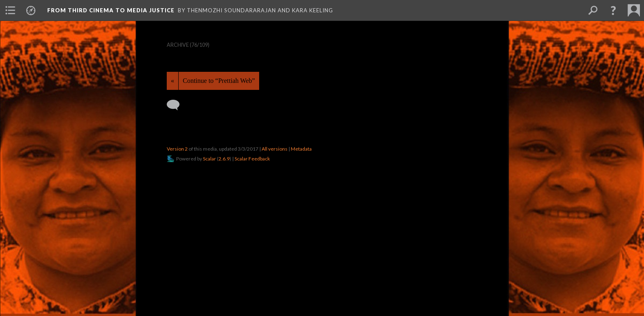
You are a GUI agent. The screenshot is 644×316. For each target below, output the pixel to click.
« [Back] (172, 81)
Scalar (209, 159)
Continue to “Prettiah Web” (219, 81)
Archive (178, 45)
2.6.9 (224, 159)
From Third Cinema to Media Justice (111, 10)
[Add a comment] (177, 105)
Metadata (301, 149)
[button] (613, 10)
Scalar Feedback (252, 159)
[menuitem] (10, 10)
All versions (275, 149)
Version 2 (177, 149)
